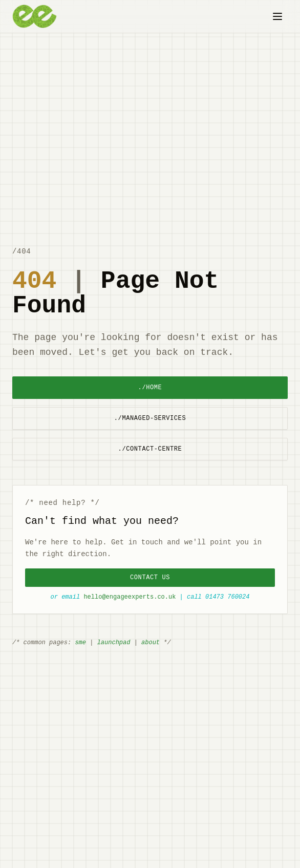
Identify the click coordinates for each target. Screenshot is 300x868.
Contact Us (150, 577)
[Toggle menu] (277, 16)
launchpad (114, 642)
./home (150, 387)
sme (80, 642)
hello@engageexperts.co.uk (130, 597)
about (151, 642)
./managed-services (150, 418)
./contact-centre (150, 449)
